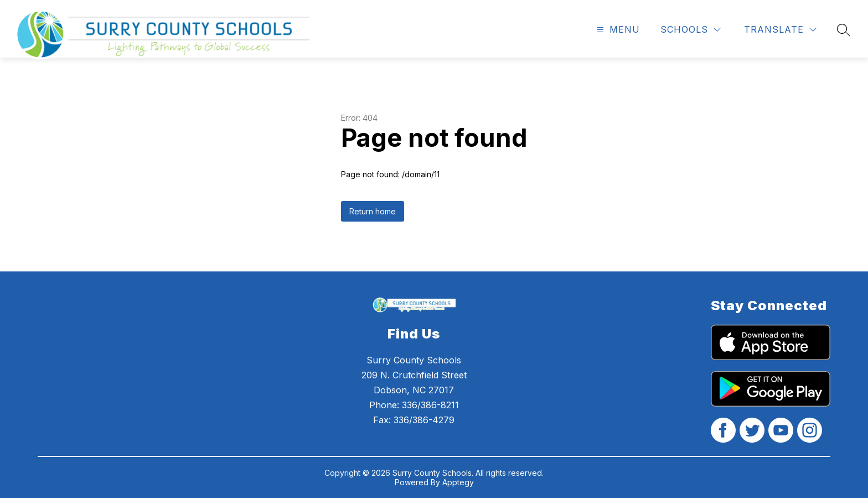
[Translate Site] (780, 30)
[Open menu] (617, 30)
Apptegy (458, 482)
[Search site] (844, 30)
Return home (373, 211)
